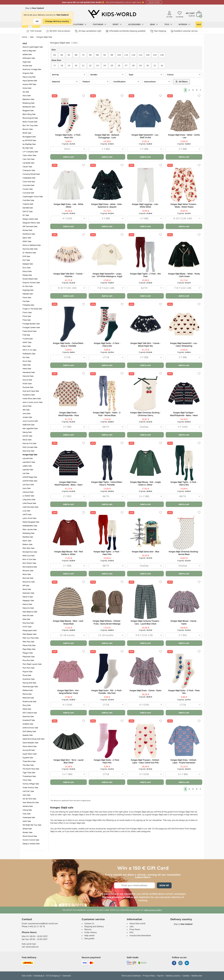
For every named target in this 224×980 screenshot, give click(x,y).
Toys (168, 24)
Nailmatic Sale (28, 593)
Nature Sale (27, 604)
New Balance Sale (30, 612)
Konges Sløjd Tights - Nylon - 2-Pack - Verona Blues (107, 414)
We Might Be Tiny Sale (32, 825)
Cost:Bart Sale (28, 200)
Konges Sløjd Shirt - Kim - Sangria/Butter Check (69, 692)
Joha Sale (26, 414)
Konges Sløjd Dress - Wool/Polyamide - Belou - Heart (68, 484)
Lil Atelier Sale (28, 496)
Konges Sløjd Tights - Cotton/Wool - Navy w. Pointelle (107, 484)
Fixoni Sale (27, 313)
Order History (90, 932)
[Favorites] (84, 96)
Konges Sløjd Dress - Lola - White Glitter (68, 206)
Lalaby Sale (27, 466)
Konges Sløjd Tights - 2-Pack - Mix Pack (145, 275)
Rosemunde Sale (29, 702)
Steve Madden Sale (30, 743)
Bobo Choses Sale (30, 122)
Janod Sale (27, 406)
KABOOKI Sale (28, 425)
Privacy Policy (149, 976)
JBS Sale (26, 410)
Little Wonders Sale (30, 507)
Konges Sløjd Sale (44, 37)
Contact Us (89, 924)
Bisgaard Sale (28, 111)
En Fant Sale (28, 286)
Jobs (132, 927)
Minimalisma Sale (30, 567)
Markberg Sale (28, 533)
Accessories (136, 24)
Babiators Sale (28, 99)
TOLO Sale (27, 780)
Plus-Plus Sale (28, 660)
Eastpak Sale (28, 264)
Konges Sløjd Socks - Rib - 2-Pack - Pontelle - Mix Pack (107, 692)
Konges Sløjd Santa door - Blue (145, 552)
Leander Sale (28, 470)
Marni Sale (27, 541)
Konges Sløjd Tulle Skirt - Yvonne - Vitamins (68, 275)
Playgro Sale (28, 653)
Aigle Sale (27, 62)
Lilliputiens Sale (29, 500)
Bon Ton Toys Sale (30, 126)
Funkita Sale (28, 339)
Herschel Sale (28, 376)
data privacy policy (153, 910)
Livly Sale (26, 511)
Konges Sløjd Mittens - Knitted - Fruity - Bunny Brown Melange (107, 622)
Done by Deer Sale (30, 249)
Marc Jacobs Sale (30, 530)
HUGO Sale (27, 384)
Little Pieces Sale (29, 503)
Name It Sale (28, 597)
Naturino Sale (28, 608)
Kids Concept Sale (30, 447)
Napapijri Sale (28, 601)
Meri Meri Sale (28, 548)
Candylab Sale (28, 163)
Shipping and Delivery (94, 927)
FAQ (131, 932)
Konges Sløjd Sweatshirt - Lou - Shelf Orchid (145, 136)
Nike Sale (26, 619)
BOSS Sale (27, 133)
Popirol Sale (27, 672)
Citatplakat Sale (29, 178)
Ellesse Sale (27, 275)
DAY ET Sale (28, 212)
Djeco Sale (27, 238)
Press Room (135, 930)
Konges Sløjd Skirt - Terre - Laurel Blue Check (68, 761)
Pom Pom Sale (28, 668)
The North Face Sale (31, 769)
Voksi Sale (27, 821)
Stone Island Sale (30, 746)
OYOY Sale (27, 627)
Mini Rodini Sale (29, 563)
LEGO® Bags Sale (30, 477)
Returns (88, 930)
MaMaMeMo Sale (30, 526)
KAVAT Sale (27, 436)
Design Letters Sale (30, 219)
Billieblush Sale (29, 107)
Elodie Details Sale (30, 279)
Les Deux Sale (28, 485)
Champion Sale (29, 170)
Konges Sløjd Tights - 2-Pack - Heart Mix (107, 553)
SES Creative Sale (30, 713)
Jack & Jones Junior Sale (33, 402)
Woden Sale (27, 832)
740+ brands (34, 31)
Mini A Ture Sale (29, 559)
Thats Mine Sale (29, 761)
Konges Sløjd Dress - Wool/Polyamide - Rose (69, 414)
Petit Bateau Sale (29, 634)
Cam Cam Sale (28, 159)
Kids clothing (78, 24)
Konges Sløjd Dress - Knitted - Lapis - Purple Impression (184, 761)
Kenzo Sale (27, 440)
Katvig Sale (27, 432)
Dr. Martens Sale (29, 253)
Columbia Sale (28, 185)
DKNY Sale (27, 241)
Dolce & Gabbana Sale (32, 245)
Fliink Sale (27, 316)
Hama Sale (27, 369)
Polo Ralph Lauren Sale (32, 664)
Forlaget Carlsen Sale (31, 328)
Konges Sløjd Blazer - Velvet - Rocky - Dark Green (184, 275)
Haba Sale (27, 365)
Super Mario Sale (30, 754)
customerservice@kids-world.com (43, 924)
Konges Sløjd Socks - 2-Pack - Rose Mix (184, 692)
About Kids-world (137, 924)
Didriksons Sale (29, 234)
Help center (90, 936)
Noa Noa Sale (28, 623)
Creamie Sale (28, 204)
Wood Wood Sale (30, 836)
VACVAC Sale (28, 791)
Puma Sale (27, 675)
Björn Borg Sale (29, 114)
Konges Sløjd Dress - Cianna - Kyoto (145, 691)
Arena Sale (27, 88)
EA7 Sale (26, 260)
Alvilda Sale (27, 66)
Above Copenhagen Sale (33, 47)
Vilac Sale (27, 814)
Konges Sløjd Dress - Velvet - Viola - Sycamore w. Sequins (107, 206)
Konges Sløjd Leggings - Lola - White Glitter (145, 206)
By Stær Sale (28, 148)
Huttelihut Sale (29, 395)
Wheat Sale (27, 829)
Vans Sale (26, 795)
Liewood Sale (28, 492)
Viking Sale (27, 810)
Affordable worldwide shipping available (126, 31)
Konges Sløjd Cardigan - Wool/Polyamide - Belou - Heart (184, 414)
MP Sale (26, 586)
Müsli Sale (27, 589)
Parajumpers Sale (30, 631)
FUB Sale (26, 335)
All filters (182, 82)
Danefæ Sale (28, 208)
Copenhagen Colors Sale (33, 197)
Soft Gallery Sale (29, 731)
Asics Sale (27, 96)
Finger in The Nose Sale (32, 309)
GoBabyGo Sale (29, 354)
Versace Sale (28, 806)
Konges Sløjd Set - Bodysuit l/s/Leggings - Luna (107, 136)
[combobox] (69, 149)
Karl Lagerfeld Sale (30, 429)
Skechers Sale (28, 717)
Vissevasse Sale (29, 818)
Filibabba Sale (28, 305)
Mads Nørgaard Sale (31, 522)
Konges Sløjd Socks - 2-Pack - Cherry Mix (107, 345)
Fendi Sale (27, 298)
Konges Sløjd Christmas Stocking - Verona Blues (184, 553)
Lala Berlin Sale (29, 462)
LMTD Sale (27, 515)
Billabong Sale (28, 103)
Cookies (186, 976)
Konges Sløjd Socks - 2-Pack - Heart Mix (68, 136)
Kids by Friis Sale (29, 443)
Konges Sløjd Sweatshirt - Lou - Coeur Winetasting (184, 345)
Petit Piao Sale (28, 642)
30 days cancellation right (88, 31)
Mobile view (197, 976)
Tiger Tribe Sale (29, 773)
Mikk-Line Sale (29, 556)
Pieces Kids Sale (29, 645)
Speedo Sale (28, 735)
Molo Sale (27, 574)
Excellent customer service (184, 31)
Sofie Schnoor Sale (30, 728)
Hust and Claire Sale (31, 391)
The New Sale (28, 765)
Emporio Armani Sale (31, 283)
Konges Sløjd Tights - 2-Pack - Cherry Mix (184, 484)
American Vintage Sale (32, 69)
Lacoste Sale (28, 458)
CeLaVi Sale (27, 167)
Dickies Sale (27, 230)
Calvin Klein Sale (29, 155)
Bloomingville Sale (30, 118)
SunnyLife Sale (29, 750)
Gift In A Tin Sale (29, 350)
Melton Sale (27, 544)
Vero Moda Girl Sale (31, 803)
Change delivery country (57, 21)
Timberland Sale (29, 776)
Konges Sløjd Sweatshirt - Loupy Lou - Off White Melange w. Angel (107, 275)
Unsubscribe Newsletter (140, 936)
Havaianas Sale (29, 372)
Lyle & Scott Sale (29, 518)
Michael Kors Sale (30, 552)
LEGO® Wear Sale (30, 481)
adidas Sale (27, 54)
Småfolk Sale (28, 724)
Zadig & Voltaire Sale (31, 844)
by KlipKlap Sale (29, 144)
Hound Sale (27, 380)
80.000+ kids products (58, 31)
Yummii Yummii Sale (31, 840)
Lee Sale (26, 473)
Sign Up (164, 885)
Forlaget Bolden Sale (31, 324)
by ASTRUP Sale (29, 141)
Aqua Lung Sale (29, 77)
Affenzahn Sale (29, 58)
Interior (184, 24)
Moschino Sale (29, 582)
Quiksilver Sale (29, 679)
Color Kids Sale (29, 182)
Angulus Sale (28, 73)
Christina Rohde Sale (31, 174)
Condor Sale (28, 189)
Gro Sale (26, 357)
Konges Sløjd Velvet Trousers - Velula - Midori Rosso (184, 206)
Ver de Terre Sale (29, 799)
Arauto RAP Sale (29, 84)
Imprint (160, 976)
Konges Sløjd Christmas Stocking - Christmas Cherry (145, 414)
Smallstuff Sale (29, 720)
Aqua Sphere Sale (30, 81)
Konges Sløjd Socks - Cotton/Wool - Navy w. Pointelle (69, 345)
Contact (27, 919)
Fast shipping (158, 31)
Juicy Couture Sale (30, 421)
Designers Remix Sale (31, 223)
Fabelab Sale (28, 294)
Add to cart (68, 157)
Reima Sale (27, 694)
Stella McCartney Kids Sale (33, 739)
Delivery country (173, 976)
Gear (154, 24)
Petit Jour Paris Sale (31, 638)
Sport (117, 24)
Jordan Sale (27, 417)
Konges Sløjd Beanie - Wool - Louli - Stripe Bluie (69, 622)
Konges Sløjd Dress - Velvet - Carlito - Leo (184, 136)
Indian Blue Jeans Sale (32, 399)
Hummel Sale (28, 387)
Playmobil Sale (29, 657)
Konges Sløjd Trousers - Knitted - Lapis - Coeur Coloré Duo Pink (145, 761)
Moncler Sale (28, 578)
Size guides (89, 939)
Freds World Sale (29, 331)
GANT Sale (27, 342)
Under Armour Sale (30, 788)
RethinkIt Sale (28, 698)
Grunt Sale (27, 361)
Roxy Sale (27, 705)
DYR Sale (26, 256)
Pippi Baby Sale (29, 649)
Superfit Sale (28, 758)
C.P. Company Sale (30, 152)
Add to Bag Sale (29, 51)
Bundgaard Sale (29, 137)
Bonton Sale (28, 129)
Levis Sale (27, 488)
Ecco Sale (27, 268)
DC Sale (26, 215)
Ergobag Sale (28, 290)
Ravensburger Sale (30, 687)
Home (24, 37)
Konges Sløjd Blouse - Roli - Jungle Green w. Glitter (145, 484)
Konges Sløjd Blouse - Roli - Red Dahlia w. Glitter (69, 553)
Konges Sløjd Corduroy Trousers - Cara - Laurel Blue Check (145, 622)
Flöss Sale (27, 320)
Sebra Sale (27, 709)
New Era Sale (28, 616)
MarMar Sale (28, 537)
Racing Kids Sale (29, 683)
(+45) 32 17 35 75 (37, 927)
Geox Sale (27, 346)
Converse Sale (28, 193)
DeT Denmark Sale (30, 227)
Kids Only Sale (28, 451)
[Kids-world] (112, 14)
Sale (199, 25)
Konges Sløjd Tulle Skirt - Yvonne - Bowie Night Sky (145, 345)
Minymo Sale (28, 571)
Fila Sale (26, 301)
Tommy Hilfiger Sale (31, 784)
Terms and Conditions (131, 976)
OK (37, 21)
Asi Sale (26, 92)
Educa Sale (27, 271)
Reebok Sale (28, 690)
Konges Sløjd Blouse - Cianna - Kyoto (184, 622)
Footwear (100, 24)
